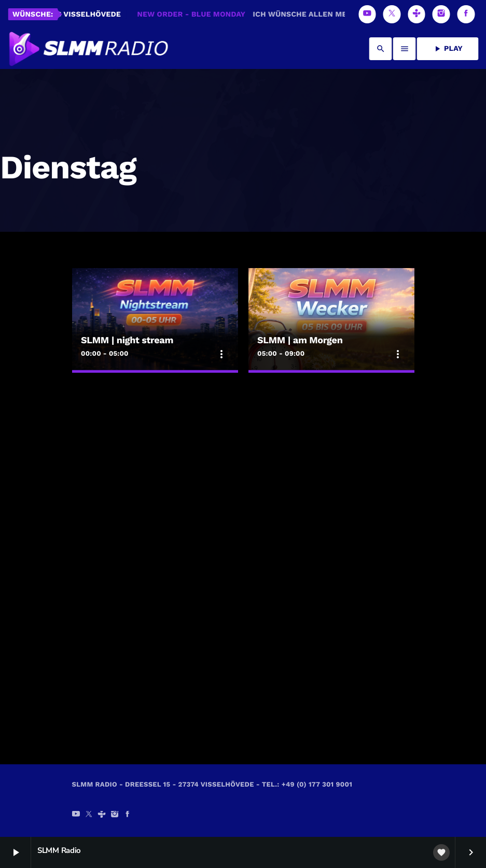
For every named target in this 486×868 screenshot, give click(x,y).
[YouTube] (367, 14)
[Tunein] (416, 14)
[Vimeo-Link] (88, 49)
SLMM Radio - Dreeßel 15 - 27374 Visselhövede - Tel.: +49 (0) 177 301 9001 (212, 785)
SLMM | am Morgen (300, 340)
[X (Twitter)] (392, 14)
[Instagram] (441, 14)
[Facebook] (466, 14)
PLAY (448, 49)
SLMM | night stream (127, 340)
